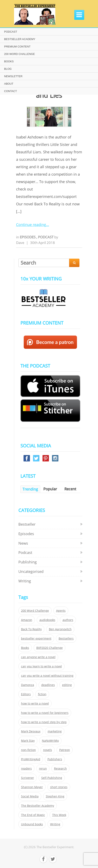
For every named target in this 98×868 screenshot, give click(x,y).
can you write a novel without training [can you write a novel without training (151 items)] (47, 676)
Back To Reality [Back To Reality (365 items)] (31, 629)
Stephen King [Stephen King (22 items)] (55, 796)
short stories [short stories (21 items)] (59, 787)
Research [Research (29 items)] (60, 769)
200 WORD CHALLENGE (19, 54)
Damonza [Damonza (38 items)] (28, 685)
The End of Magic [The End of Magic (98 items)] (33, 815)
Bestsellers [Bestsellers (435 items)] (66, 639)
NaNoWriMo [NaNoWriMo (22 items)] (50, 741)
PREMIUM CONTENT (17, 47)
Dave (20, 243)
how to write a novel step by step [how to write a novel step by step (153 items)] (44, 722)
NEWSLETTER (13, 76)
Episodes (28, 237)
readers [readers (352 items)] (26, 769)
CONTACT (11, 91)
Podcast (46, 237)
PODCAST (11, 32)
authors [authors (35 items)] (68, 620)
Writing (25, 581)
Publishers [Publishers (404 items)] (55, 759)
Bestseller (27, 524)
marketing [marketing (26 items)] (55, 731)
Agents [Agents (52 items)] (61, 611)
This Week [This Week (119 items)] (59, 815)
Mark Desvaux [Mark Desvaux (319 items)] (31, 731)
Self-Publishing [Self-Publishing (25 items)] (52, 778)
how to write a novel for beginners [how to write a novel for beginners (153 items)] (45, 713)
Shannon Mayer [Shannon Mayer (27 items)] (32, 787)
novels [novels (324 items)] (48, 750)
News (23, 543)
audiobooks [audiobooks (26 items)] (47, 620)
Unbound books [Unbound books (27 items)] (32, 824)
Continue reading (31, 225)
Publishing (28, 562)
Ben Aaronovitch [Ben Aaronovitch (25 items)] (60, 629)
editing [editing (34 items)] (67, 685)
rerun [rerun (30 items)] (43, 769)
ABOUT (9, 84)
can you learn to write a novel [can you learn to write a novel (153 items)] (41, 666)
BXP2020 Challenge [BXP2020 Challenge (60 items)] (50, 648)
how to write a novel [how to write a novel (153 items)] (35, 704)
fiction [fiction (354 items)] (42, 694)
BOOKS (9, 61)
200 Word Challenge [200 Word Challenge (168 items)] (35, 611)
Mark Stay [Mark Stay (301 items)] (28, 741)
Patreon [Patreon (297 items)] (65, 750)
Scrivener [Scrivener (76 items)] (28, 778)
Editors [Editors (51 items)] (26, 694)
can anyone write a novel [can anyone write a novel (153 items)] (38, 657)
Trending (30, 489)
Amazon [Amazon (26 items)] (27, 620)
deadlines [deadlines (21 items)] (48, 685)
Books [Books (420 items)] (25, 648)
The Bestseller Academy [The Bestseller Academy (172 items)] (38, 806)
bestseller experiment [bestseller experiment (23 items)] (36, 639)
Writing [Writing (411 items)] (55, 824)
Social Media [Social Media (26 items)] (30, 796)
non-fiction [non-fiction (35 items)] (28, 750)
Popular (50, 489)
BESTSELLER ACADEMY (20, 39)
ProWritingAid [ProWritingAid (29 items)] (31, 759)
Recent (70, 489)
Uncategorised (31, 571)
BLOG (8, 69)
